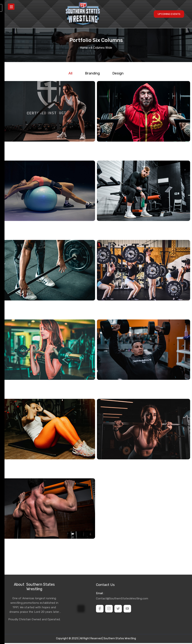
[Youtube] (127, 610)
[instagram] (109, 610)
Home (84, 48)
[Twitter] (118, 610)
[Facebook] (100, 610)
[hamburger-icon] (11, 7)
